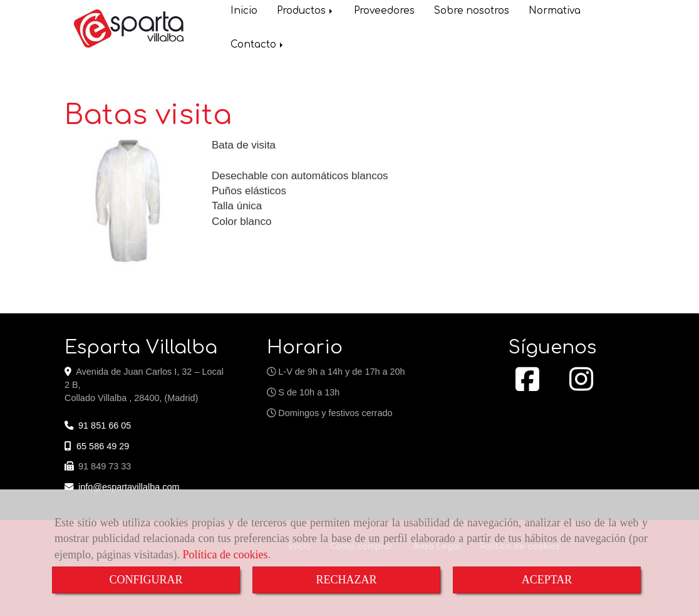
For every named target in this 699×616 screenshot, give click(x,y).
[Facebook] (527, 386)
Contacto (258, 46)
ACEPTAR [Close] (547, 580)
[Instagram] (581, 386)
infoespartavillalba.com (129, 487)
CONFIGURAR (146, 580)
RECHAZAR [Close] (346, 580)
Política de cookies (225, 555)
